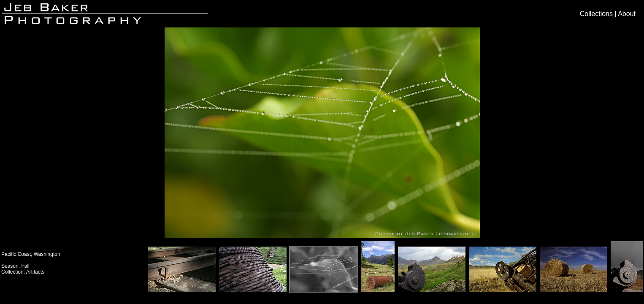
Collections (596, 14)
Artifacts (35, 272)
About (627, 14)
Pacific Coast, (18, 254)
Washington (47, 254)
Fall (25, 266)
